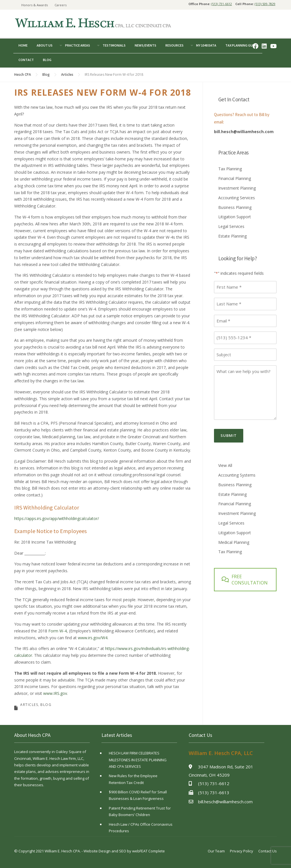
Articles (67, 75)
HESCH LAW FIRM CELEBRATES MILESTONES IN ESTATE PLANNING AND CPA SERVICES (138, 760)
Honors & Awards (35, 5)
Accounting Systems (237, 475)
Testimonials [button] (114, 45)
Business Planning (235, 207)
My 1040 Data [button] (206, 45)
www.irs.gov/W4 (93, 638)
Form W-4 (58, 631)
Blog (46, 75)
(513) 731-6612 (222, 4)
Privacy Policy (242, 851)
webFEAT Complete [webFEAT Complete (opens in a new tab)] (148, 851)
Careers (61, 5)
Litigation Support (235, 217)
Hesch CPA (23, 75)
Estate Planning (232, 236)
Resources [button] (174, 45)
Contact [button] (26, 60)
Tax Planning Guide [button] (241, 45)
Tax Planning (230, 169)
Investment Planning (237, 188)
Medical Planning (234, 542)
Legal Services (231, 226)
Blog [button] (47, 60)
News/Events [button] (145, 45)
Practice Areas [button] (78, 45)
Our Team (216, 851)
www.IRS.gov (55, 693)
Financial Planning (235, 178)
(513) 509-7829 (265, 4)
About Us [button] (45, 45)
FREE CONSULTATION (245, 580)
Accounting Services (237, 198)
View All (225, 465)
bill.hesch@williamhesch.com (244, 132)
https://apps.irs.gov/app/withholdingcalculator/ (57, 518)
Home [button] (23, 45)
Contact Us (268, 851)
